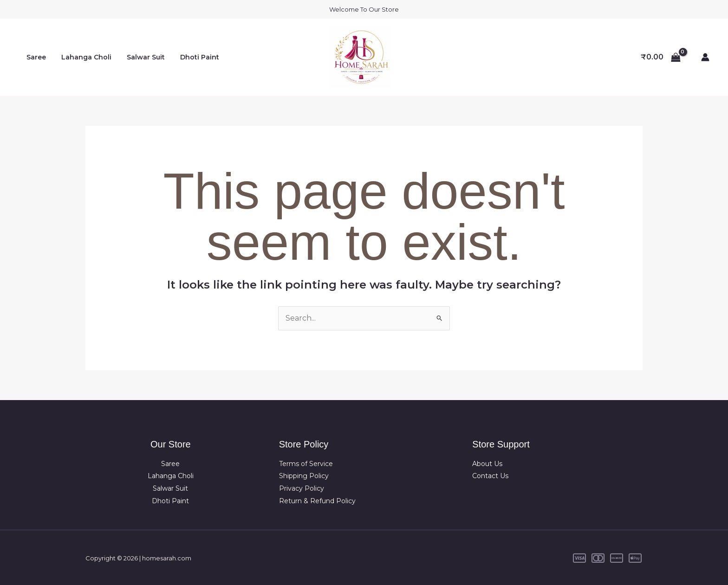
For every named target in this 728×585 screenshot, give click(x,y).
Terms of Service (306, 464)
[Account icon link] (705, 57)
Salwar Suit (140, 57)
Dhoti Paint (191, 57)
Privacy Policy (302, 488)
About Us (487, 464)
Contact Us (490, 476)
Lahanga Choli (83, 57)
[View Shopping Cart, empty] (660, 57)
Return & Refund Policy (317, 500)
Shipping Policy (304, 476)
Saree (35, 57)
